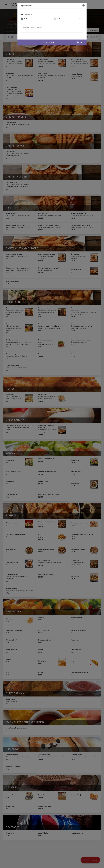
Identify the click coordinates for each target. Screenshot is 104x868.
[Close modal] (84, 6)
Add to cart (63, 42)
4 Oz (68, 19)
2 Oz (24, 19)
